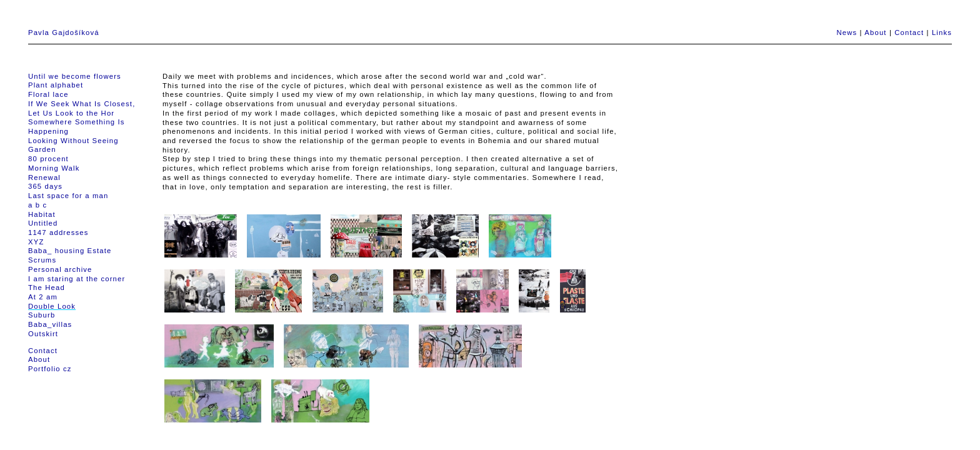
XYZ (36, 242)
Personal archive (60, 269)
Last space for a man (68, 196)
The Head (47, 287)
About (875, 32)
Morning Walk (54, 168)
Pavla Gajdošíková (64, 32)
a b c (37, 205)
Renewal (44, 177)
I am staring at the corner (77, 279)
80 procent (48, 159)
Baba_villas (50, 324)
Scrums (42, 260)
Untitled (43, 223)
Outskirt (43, 334)
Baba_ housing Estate (70, 251)
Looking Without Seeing (73, 141)
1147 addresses (58, 232)
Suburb (42, 315)
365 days (45, 186)
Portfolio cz (50, 369)
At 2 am (43, 297)
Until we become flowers (75, 76)
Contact (909, 32)
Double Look (52, 306)
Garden (42, 149)
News (847, 32)
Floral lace (48, 94)
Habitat (42, 214)
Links (942, 32)
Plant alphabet (56, 85)
